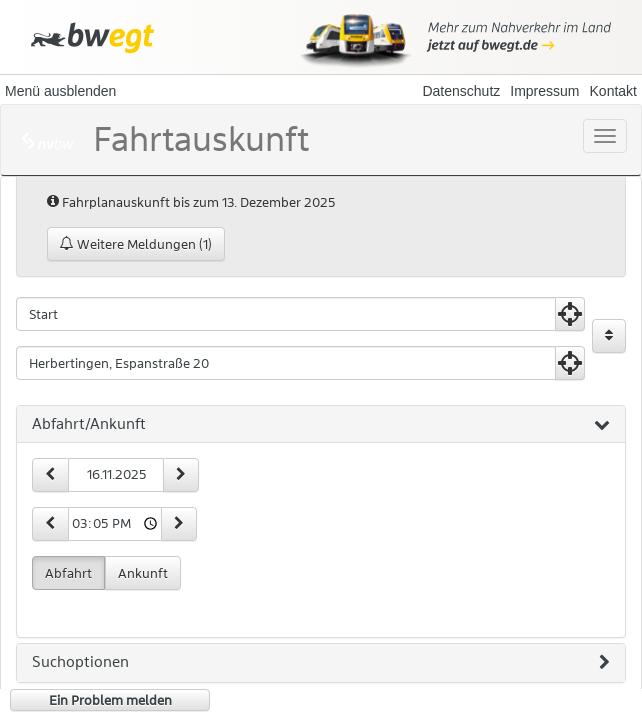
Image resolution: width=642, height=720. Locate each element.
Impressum (544, 91)
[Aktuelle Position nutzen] (570, 314)
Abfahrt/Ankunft (321, 425)
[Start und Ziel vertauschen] (609, 336)
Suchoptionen (321, 663)
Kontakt (613, 91)
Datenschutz (461, 91)
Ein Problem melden (110, 700)
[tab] (321, 425)
